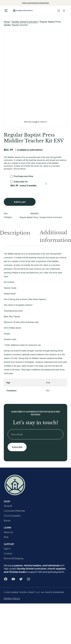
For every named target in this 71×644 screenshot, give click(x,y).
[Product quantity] (46, 184)
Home (7, 22)
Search (59, 11)
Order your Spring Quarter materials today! (35, 3)
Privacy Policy (12, 599)
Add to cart (20, 202)
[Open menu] (6, 11)
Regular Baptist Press (29, 217)
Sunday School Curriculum (25, 22)
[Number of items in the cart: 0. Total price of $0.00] (64, 11)
